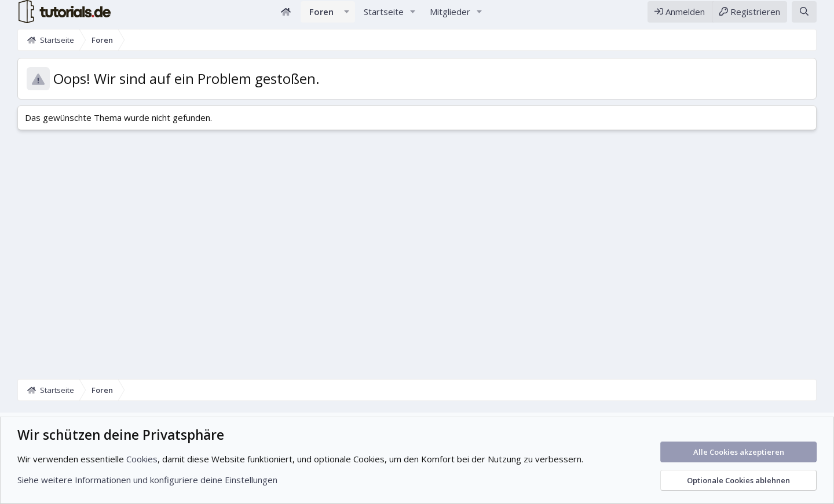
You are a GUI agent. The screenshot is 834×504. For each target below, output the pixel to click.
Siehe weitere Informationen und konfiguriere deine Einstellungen (147, 480)
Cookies (142, 459)
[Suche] (804, 16)
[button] (347, 16)
